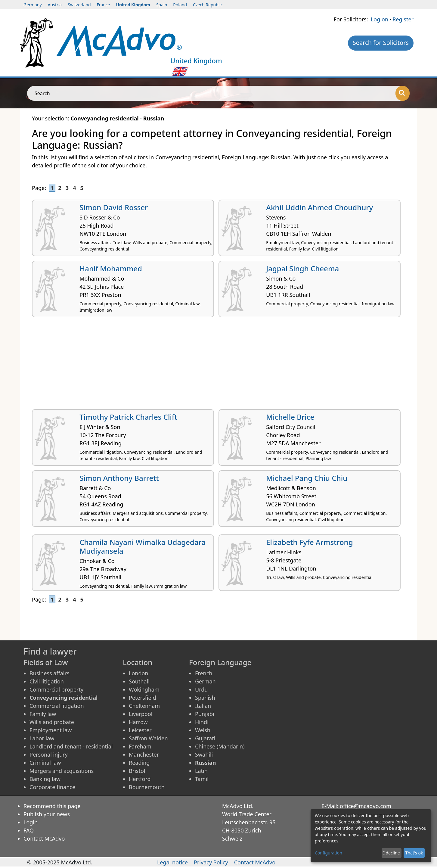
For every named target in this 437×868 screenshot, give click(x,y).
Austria (55, 5)
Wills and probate (52, 722)
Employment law (51, 730)
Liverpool (141, 714)
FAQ (29, 830)
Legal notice (172, 862)
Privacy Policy (211, 862)
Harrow (138, 722)
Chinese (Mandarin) (220, 746)
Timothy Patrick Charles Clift (128, 417)
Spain (162, 5)
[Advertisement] (212, 366)
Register (403, 19)
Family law (43, 714)
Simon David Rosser (114, 207)
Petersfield (142, 698)
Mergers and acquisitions (62, 771)
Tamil (202, 779)
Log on (380, 19)
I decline (391, 853)
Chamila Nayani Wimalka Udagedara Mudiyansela (143, 546)
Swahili (204, 754)
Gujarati (205, 738)
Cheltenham (144, 706)
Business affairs (50, 673)
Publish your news (47, 814)
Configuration (329, 853)
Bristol (137, 771)
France (104, 5)
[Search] (403, 93)
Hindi (202, 722)
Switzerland (79, 5)
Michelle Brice (290, 417)
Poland (180, 5)
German (205, 681)
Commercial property (56, 689)
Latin (201, 771)
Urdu (201, 689)
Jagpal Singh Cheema (302, 268)
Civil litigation (47, 681)
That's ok (414, 853)
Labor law (42, 738)
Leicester (140, 730)
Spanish (205, 698)
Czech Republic (208, 5)
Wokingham (144, 689)
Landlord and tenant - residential (71, 746)
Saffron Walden (148, 738)
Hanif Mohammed (111, 268)
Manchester (144, 754)
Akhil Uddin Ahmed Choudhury (319, 207)
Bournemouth (147, 787)
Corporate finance (52, 787)
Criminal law (45, 763)
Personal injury (49, 754)
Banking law (45, 779)
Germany (33, 5)
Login (31, 822)
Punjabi (205, 714)
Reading (139, 763)
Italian (203, 706)
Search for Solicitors (381, 43)
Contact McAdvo (44, 838)
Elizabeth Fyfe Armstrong (309, 542)
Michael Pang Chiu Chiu (307, 478)
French (204, 673)
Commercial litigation (57, 706)
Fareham (140, 746)
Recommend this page (52, 806)
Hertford (140, 779)
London (139, 673)
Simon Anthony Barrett (119, 478)
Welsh (203, 730)
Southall (139, 681)
